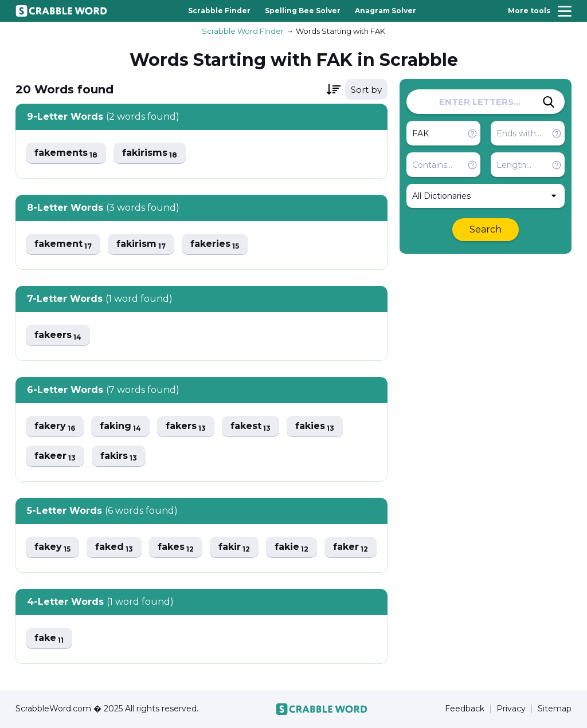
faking (120, 426)
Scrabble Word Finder (243, 31)
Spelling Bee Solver (303, 11)
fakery (55, 426)
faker (351, 547)
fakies (315, 426)
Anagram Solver (386, 11)
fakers (186, 426)
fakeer (55, 456)
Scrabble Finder (219, 11)
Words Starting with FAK (341, 31)
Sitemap (555, 709)
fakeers (58, 335)
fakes (176, 547)
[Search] (549, 102)
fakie (291, 547)
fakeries (215, 244)
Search (486, 229)
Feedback (465, 709)
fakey (52, 547)
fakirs (119, 456)
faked (114, 547)
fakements (66, 153)
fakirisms (150, 153)
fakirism (141, 244)
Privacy (511, 709)
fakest (251, 426)
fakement (63, 244)
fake (49, 638)
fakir (234, 547)
